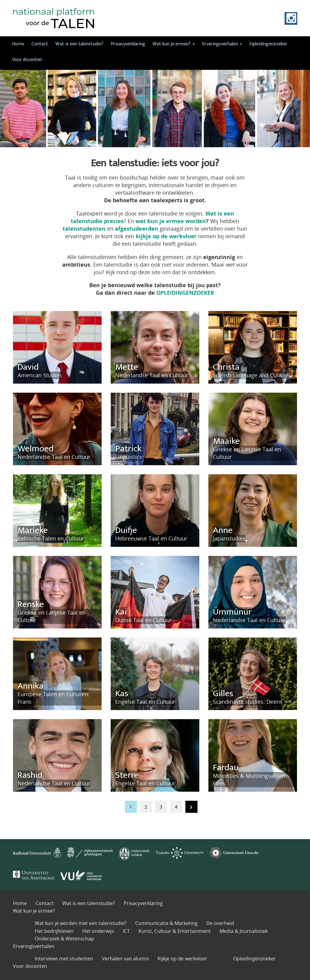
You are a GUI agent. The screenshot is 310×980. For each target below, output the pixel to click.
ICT (126, 931)
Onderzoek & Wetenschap (64, 939)
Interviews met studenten (64, 959)
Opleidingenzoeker (268, 44)
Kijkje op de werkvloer (182, 959)
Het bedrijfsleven (54, 931)
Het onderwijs (98, 931)
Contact (40, 44)
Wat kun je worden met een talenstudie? (81, 923)
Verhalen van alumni (125, 959)
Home (18, 44)
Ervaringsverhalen (222, 44)
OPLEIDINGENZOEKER (185, 293)
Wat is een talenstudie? (79, 44)
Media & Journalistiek (244, 931)
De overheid (220, 923)
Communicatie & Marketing (166, 923)
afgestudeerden (137, 229)
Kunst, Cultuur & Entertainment (175, 931)
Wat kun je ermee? (174, 44)
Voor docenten (27, 60)
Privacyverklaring (128, 44)
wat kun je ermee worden (171, 221)
